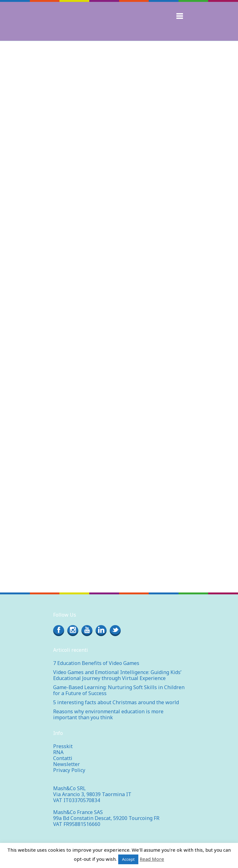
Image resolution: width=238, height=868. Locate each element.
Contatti (63, 758)
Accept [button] (128, 859)
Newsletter (66, 764)
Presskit (63, 746)
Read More (152, 859)
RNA (58, 752)
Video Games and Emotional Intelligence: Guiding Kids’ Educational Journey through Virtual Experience (117, 675)
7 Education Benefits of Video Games (96, 663)
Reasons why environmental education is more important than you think (108, 714)
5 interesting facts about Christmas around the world (116, 702)
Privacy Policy (69, 770)
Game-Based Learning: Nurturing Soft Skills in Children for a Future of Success (119, 690)
